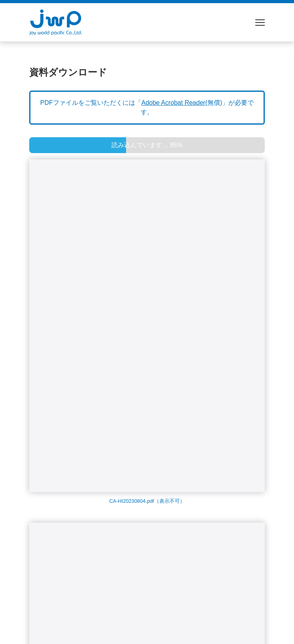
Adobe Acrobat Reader (173, 103)
